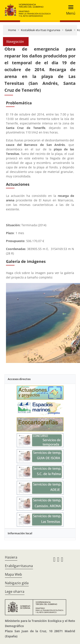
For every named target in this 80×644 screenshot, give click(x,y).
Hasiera (11, 557)
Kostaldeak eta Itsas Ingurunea (41, 30)
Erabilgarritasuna (19, 566)
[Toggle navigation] (69, 10)
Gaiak (69, 30)
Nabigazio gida (17, 583)
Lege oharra (15, 592)
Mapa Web (13, 574)
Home (12, 30)
